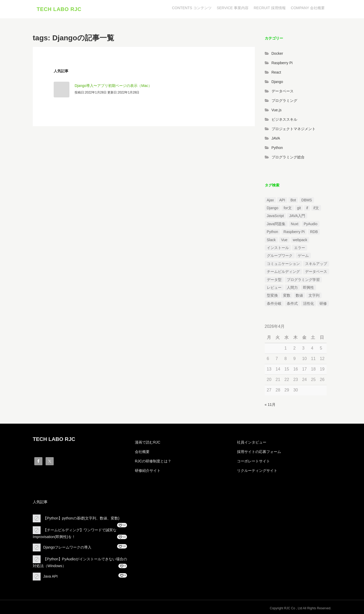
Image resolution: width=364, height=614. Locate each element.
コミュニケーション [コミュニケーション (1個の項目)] (283, 264)
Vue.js (277, 110)
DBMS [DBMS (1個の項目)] (307, 200)
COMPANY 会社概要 (308, 8)
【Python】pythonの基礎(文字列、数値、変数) (81, 518)
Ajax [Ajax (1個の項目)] (270, 200)
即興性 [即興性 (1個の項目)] (308, 287)
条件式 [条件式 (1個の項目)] (292, 303)
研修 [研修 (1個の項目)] (323, 303)
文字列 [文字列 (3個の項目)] (314, 295)
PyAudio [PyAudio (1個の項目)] (311, 224)
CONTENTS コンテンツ (192, 8)
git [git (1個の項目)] (299, 208)
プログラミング (284, 101)
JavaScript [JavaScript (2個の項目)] (275, 216)
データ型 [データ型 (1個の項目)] (274, 280)
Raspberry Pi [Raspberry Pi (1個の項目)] (294, 232)
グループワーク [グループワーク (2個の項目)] (280, 256)
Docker (277, 53)
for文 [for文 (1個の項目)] (288, 208)
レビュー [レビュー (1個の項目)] (274, 287)
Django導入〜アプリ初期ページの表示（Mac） (113, 86)
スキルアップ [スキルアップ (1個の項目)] (316, 264)
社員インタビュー (252, 442)
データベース (283, 91)
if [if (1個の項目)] (307, 208)
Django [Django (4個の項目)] (273, 208)
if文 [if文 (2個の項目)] (316, 208)
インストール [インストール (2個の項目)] (278, 248)
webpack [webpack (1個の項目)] (300, 240)
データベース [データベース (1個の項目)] (316, 272)
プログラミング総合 (288, 157)
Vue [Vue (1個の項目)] (284, 240)
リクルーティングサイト (257, 471)
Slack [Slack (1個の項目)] (271, 240)
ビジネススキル (284, 119)
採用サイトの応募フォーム (259, 452)
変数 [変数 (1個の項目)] (287, 295)
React (276, 72)
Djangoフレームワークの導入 (67, 547)
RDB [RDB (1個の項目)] (314, 232)
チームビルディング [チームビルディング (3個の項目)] (283, 272)
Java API (50, 576)
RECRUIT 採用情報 (270, 8)
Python (277, 148)
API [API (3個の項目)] (282, 200)
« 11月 (270, 405)
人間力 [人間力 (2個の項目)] (292, 287)
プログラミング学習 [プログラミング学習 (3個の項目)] (303, 280)
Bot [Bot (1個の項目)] (293, 200)
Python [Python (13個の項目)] (273, 232)
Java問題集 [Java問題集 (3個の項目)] (276, 224)
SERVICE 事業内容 (233, 8)
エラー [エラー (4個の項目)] (300, 248)
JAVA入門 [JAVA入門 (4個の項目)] (297, 216)
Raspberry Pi (282, 63)
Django (277, 82)
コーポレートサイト (253, 461)
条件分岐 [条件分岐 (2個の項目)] (274, 303)
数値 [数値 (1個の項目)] (299, 295)
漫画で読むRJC (148, 442)
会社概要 (142, 452)
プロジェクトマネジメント (294, 129)
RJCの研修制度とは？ (153, 461)
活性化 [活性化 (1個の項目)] (308, 303)
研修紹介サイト (148, 471)
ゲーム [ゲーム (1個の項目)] (303, 256)
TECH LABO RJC (59, 9)
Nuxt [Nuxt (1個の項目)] (295, 224)
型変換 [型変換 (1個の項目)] (272, 295)
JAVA (276, 138)
